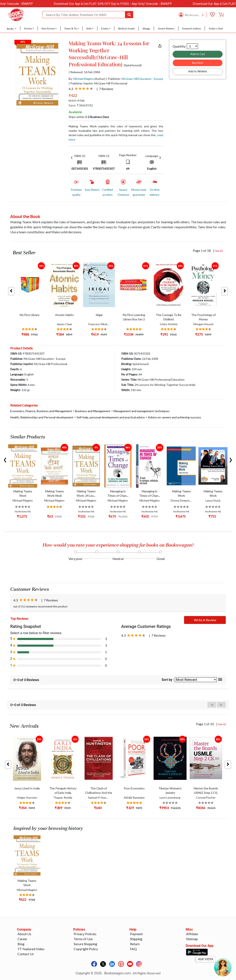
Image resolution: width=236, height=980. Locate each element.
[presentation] (72, 157)
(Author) (100, 79)
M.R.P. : (77, 101)
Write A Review (205, 620)
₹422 (73, 95)
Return (135, 944)
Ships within (89, 117)
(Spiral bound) (133, 65)
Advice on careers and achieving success (174, 417)
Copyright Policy (86, 949)
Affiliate (192, 934)
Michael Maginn (84, 79)
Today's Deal (216, 29)
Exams (105, 29)
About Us (24, 934)
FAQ (133, 949)
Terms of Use (83, 939)
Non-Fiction (48, 29)
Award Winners (166, 29)
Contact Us (26, 954)
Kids (89, 29)
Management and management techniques (141, 411)
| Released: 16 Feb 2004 (84, 72)
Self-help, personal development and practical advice (111, 417)
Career (22, 939)
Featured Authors (192, 29)
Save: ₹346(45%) (81, 105)
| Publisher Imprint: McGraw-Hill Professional (98, 83)
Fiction (28, 29)
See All (219, 251)
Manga (146, 29)
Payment (136, 934)
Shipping (136, 939)
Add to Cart (198, 54)
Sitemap (192, 939)
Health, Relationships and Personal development (42, 417)
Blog (21, 944)
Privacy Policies (85, 934)
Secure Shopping (85, 944)
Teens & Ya (71, 29)
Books (11, 29)
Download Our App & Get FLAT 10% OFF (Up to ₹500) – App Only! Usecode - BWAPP (126, 4)
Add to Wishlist (198, 71)
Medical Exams (127, 29)
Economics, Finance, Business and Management (41, 411)
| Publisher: (135, 79)
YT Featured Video (31, 949)
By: (81, 79)
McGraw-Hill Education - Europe (142, 79)
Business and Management (93, 411)
